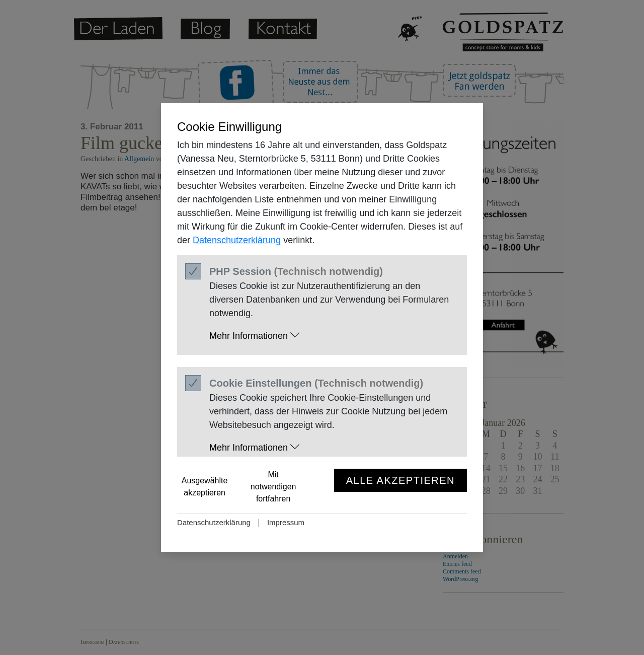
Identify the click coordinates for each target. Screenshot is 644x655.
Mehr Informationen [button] (254, 336)
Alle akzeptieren (400, 480)
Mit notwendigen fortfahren (273, 487)
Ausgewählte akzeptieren (205, 487)
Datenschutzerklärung (237, 240)
